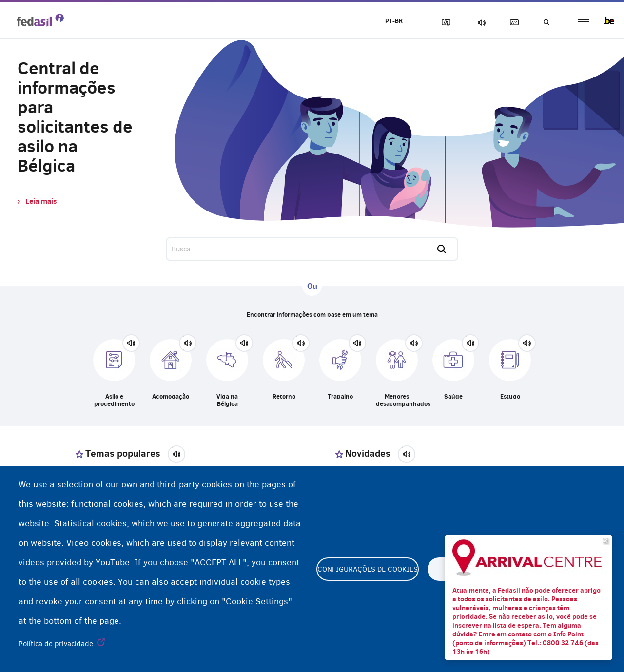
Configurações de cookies (368, 569)
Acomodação (171, 396)
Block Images (444, 23)
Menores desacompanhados (397, 400)
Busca (546, 23)
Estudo (510, 396)
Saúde (453, 396)
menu (583, 21)
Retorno (284, 396)
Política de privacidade (56, 644)
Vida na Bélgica (227, 400)
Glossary (512, 23)
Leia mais (41, 201)
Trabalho (340, 396)
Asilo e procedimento (114, 400)
